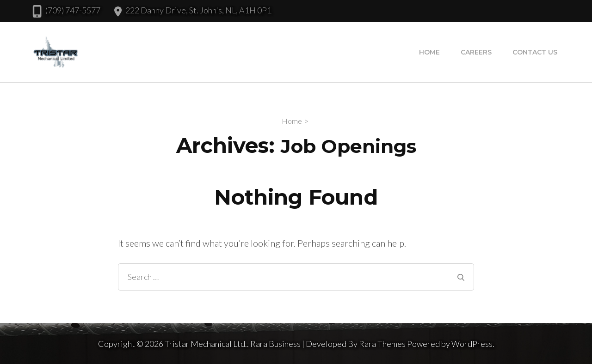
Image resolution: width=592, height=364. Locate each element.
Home (429, 52)
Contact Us (535, 52)
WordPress (472, 344)
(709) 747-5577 (73, 10)
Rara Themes (382, 344)
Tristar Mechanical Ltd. (206, 344)
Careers (476, 52)
